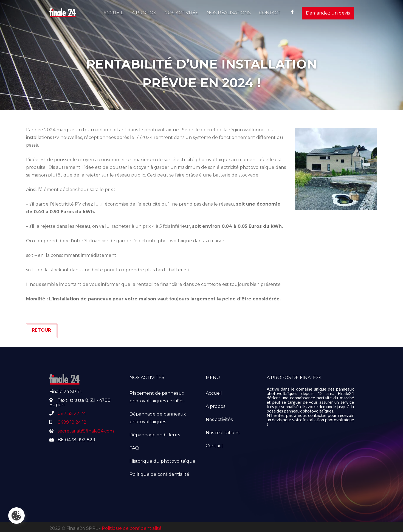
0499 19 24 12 (72, 422)
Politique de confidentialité (159, 474)
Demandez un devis (328, 13)
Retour (41, 330)
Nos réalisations (229, 13)
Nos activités (181, 13)
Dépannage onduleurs (155, 435)
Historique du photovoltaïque (162, 461)
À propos (144, 13)
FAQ (134, 448)
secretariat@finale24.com (86, 431)
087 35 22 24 (72, 413)
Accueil (113, 13)
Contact (270, 13)
